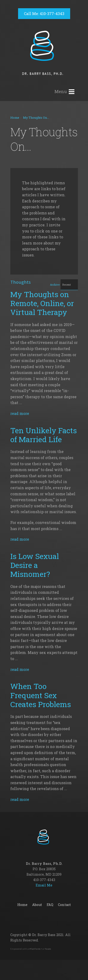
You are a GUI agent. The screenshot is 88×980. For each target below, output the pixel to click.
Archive (55, 285)
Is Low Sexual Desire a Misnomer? (35, 565)
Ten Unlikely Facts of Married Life (44, 435)
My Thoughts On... (36, 118)
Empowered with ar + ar (31, 949)
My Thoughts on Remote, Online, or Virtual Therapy (42, 303)
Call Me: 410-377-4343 (44, 14)
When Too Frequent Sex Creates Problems (41, 695)
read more (20, 413)
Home (15, 118)
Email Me (44, 885)
